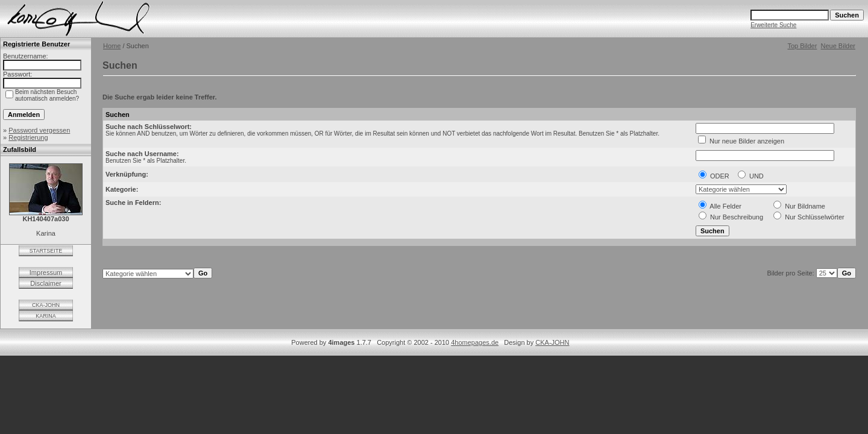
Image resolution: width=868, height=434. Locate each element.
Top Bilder (802, 46)
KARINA (46, 316)
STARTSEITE (46, 251)
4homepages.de (475, 342)
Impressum (46, 272)
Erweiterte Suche (773, 25)
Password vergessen (39, 130)
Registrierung (28, 137)
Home (112, 46)
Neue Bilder (838, 46)
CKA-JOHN (46, 305)
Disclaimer (46, 283)
